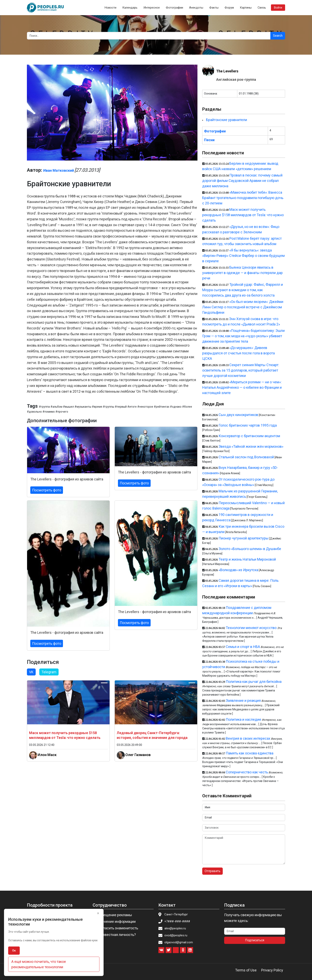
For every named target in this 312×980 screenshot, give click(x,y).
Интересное (152, 8)
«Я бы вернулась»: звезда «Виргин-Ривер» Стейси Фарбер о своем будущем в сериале (243, 256)
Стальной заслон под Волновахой (246, 457)
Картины (246, 8)
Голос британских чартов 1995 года (248, 425)
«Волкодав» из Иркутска (238, 570)
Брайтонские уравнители (227, 120)
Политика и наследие (243, 719)
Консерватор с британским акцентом (249, 436)
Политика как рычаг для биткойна (254, 682)
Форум (229, 8)
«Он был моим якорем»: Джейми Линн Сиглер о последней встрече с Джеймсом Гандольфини (243, 307)
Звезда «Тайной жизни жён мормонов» (251, 446)
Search (278, 36)
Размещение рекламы (114, 915)
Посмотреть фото (47, 490)
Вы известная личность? (115, 935)
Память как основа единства (250, 753)
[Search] (149, 36)
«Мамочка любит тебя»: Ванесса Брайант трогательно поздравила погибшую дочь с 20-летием (243, 198)
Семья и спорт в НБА (243, 647)
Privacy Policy (272, 970)
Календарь (130, 8)
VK (31, 672)
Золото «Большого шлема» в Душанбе (250, 549)
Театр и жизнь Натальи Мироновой (247, 559)
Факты (214, 8)
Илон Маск (47, 755)
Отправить (212, 871)
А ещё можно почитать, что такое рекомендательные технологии (39, 964)
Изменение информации (115, 921)
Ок (14, 950)
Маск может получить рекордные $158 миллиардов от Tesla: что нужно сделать (243, 215)
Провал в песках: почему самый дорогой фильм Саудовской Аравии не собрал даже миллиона (242, 181)
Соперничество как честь (247, 772)
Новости (110, 8)
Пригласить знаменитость (117, 928)
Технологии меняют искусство (251, 628)
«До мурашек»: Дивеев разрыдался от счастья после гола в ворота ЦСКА (238, 353)
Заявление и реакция (243, 700)
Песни (209, 140)
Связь (262, 8)
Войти (278, 8)
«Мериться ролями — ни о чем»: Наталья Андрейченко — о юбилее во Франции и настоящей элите (242, 387)
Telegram (49, 672)
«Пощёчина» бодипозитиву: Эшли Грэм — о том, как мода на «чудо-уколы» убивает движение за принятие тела (243, 336)
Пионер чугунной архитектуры (244, 538)
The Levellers (227, 71)
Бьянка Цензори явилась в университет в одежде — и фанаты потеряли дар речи (242, 273)
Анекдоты (196, 8)
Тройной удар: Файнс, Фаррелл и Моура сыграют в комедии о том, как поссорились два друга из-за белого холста (243, 290)
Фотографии (174, 8)
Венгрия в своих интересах (248, 738)
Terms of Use (246, 970)
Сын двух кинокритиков (238, 415)
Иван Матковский (59, 170)
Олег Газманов (138, 755)
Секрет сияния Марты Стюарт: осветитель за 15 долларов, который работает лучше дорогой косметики (241, 370)
